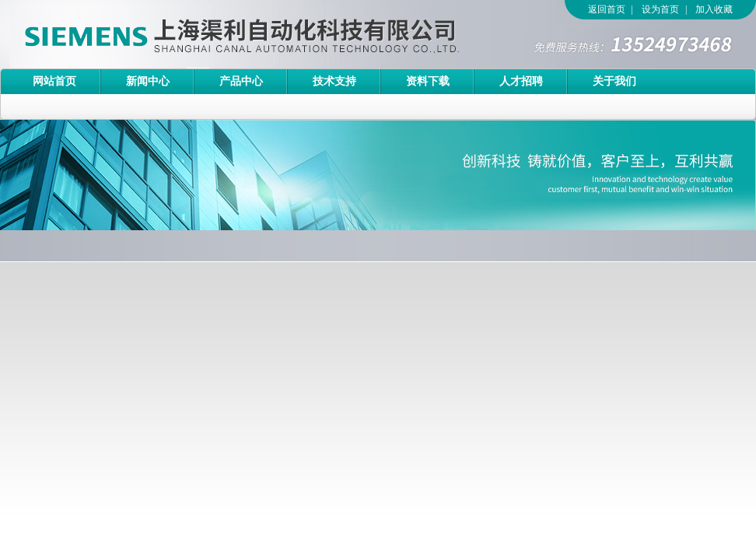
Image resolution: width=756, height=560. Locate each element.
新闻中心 (148, 81)
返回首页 (607, 9)
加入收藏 (714, 9)
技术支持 (334, 81)
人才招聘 (521, 81)
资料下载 (428, 81)
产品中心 (241, 81)
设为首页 (660, 9)
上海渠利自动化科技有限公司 (214, 34)
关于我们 (614, 81)
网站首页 (54, 81)
